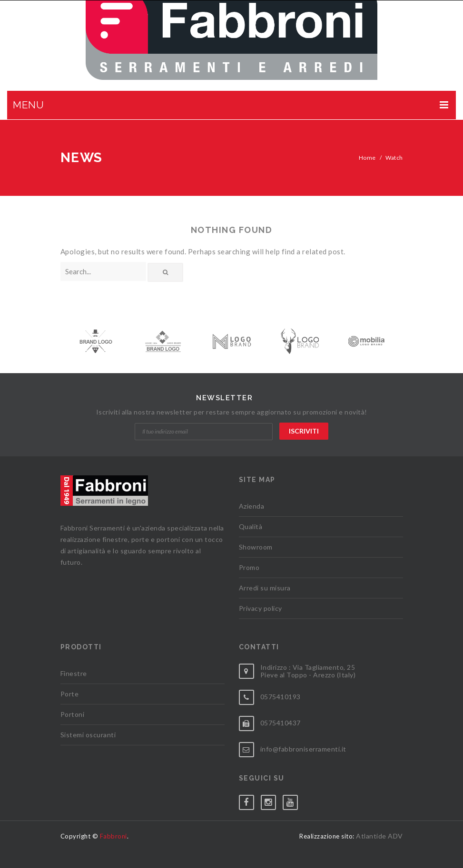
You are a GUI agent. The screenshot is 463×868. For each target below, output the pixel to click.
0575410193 (281, 697)
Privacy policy (261, 608)
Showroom (256, 547)
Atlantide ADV (379, 836)
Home (367, 158)
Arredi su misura (265, 588)
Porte (70, 694)
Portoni (73, 714)
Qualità (251, 526)
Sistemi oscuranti (88, 735)
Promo (249, 567)
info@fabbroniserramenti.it (303, 749)
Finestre (74, 673)
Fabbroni (113, 836)
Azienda (252, 506)
